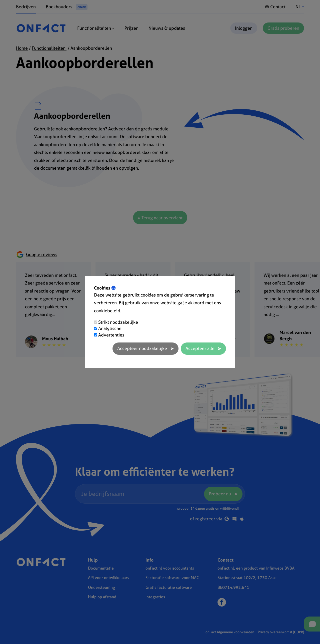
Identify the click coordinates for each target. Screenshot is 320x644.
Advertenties (111, 335)
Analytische (110, 328)
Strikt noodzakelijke (118, 322)
